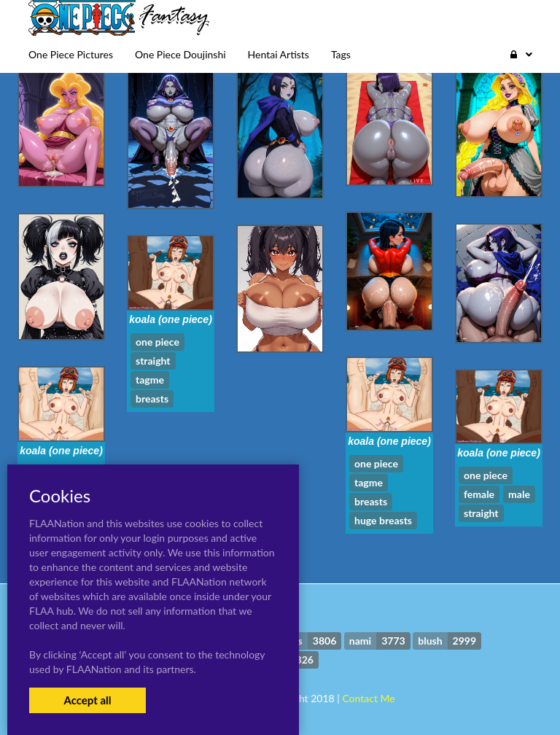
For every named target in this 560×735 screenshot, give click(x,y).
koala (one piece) (171, 319)
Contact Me (368, 698)
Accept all (87, 700)
